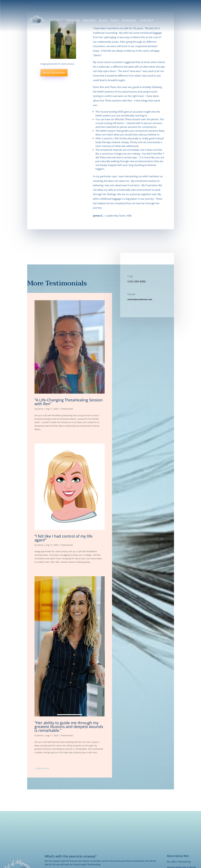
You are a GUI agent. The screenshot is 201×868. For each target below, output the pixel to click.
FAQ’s (115, 20)
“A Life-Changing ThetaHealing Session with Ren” (69, 402)
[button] (147, 304)
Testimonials (67, 409)
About (55, 20)
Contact (147, 20)
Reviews (90, 20)
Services (73, 20)
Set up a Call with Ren (54, 73)
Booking (129, 20)
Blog (103, 20)
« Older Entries (42, 768)
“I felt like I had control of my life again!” (64, 538)
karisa (40, 409)
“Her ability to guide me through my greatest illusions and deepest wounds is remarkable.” (69, 727)
